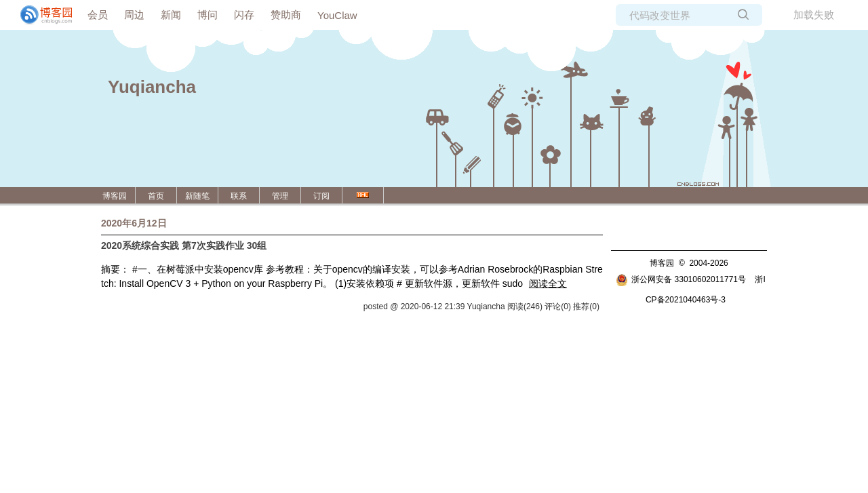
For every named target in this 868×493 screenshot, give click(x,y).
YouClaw (337, 15)
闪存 (244, 15)
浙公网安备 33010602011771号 (681, 279)
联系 (239, 196)
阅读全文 (548, 283)
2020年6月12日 (134, 223)
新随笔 (197, 196)
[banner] (41, 15)
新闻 (171, 15)
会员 (98, 15)
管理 (280, 196)
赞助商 (286, 15)
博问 (208, 15)
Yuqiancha (152, 87)
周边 (134, 15)
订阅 (321, 196)
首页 (156, 196)
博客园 (115, 196)
